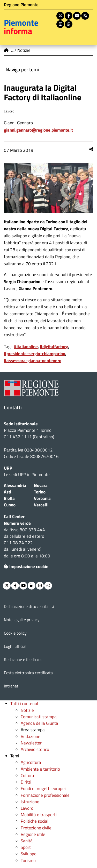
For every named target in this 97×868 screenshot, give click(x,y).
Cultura (27, 776)
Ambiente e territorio (40, 769)
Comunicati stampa (39, 717)
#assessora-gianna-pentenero (33, 361)
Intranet (11, 686)
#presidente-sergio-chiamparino (35, 354)
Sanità (27, 841)
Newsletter (31, 743)
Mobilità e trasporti (39, 815)
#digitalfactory (54, 347)
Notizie (27, 710)
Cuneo (10, 505)
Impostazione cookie (26, 566)
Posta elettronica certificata (28, 673)
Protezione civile (36, 828)
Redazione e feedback (23, 659)
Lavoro (27, 808)
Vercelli (41, 505)
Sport (26, 847)
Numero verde (17, 523)
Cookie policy (15, 633)
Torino (40, 492)
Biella (9, 498)
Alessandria (15, 485)
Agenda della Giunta (39, 723)
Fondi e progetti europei (43, 788)
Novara (41, 485)
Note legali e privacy (22, 620)
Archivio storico (35, 749)
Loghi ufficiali (16, 646)
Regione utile (33, 834)
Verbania (42, 498)
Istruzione (30, 802)
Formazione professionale (45, 795)
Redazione (31, 736)
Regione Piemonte (21, 5)
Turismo (28, 860)
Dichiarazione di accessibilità (29, 606)
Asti (8, 492)
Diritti (26, 782)
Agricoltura (31, 762)
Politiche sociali (35, 821)
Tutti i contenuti (25, 704)
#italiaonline (26, 347)
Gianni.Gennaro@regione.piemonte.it (38, 130)
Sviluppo (29, 854)
